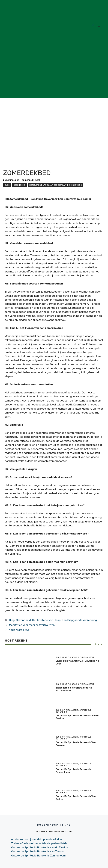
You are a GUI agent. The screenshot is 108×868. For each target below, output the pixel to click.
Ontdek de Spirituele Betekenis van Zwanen (38, 851)
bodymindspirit (11, 180)
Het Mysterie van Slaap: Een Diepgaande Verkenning (56, 185)
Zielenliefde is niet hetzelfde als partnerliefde (39, 843)
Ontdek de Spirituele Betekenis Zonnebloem (38, 856)
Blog (7, 185)
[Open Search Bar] (93, 26)
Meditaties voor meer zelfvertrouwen (32, 625)
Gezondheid (19, 185)
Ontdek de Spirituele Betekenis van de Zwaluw (40, 847)
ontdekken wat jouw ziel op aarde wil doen (37, 839)
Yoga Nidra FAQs (19, 630)
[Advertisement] (54, 76)
